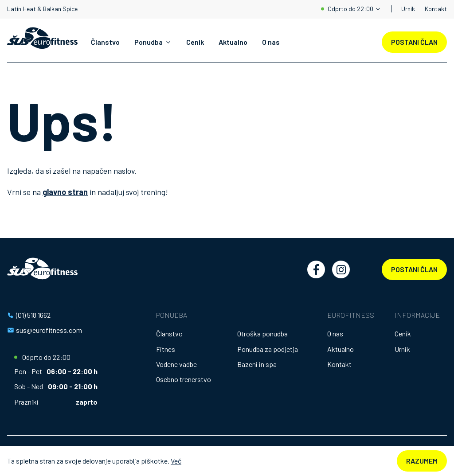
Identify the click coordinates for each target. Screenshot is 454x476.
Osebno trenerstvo (184, 379)
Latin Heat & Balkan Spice (42, 9)
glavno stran (65, 192)
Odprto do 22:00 (350, 9)
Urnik (408, 9)
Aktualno (233, 42)
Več (176, 461)
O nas (271, 42)
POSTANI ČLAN (414, 42)
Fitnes (166, 349)
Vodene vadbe (176, 364)
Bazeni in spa (257, 364)
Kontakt (436, 9)
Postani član (414, 269)
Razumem (422, 461)
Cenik (195, 42)
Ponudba (149, 42)
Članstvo (105, 42)
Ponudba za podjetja (268, 349)
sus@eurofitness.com (49, 330)
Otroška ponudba (262, 334)
